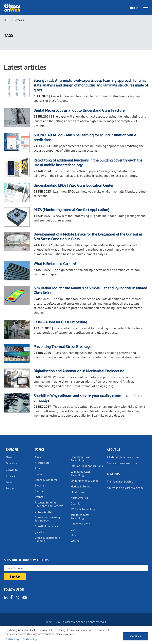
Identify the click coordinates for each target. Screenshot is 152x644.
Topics (10, 482)
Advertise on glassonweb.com (125, 488)
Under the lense (80, 524)
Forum (10, 488)
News (9, 457)
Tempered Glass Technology (80, 516)
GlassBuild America (46, 526)
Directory (11, 463)
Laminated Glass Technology (81, 473)
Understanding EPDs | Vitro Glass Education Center (74, 185)
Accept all (135, 636)
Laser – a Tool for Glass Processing (60, 322)
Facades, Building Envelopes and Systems (49, 504)
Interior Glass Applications (87, 466)
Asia (37, 468)
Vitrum (75, 541)
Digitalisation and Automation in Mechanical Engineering (79, 371)
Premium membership (120, 482)
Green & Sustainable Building (47, 539)
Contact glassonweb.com (122, 463)
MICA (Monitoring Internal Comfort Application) (72, 210)
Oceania (76, 503)
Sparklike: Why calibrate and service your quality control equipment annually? (88, 398)
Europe (39, 491)
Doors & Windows (46, 480)
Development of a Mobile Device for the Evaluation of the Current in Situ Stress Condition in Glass (88, 237)
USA (73, 530)
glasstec (40, 532)
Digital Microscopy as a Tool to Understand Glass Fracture (79, 110)
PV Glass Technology (83, 509)
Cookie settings (30, 639)
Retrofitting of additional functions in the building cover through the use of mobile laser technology (88, 162)
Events (39, 497)
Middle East (78, 492)
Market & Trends (81, 486)
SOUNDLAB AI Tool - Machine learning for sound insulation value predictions (85, 137)
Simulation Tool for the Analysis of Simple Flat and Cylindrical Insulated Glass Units (90, 290)
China (38, 474)
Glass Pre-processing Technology (47, 519)
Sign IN (134, 8)
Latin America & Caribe (85, 481)
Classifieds (12, 470)
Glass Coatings (44, 512)
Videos (75, 535)
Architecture (42, 463)
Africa (38, 457)
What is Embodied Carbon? (55, 264)
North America (79, 498)
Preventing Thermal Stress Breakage (62, 347)
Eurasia (39, 485)
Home (7, 20)
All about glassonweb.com (123, 457)
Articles (19, 20)
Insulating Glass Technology (80, 459)
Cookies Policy (12, 639)
